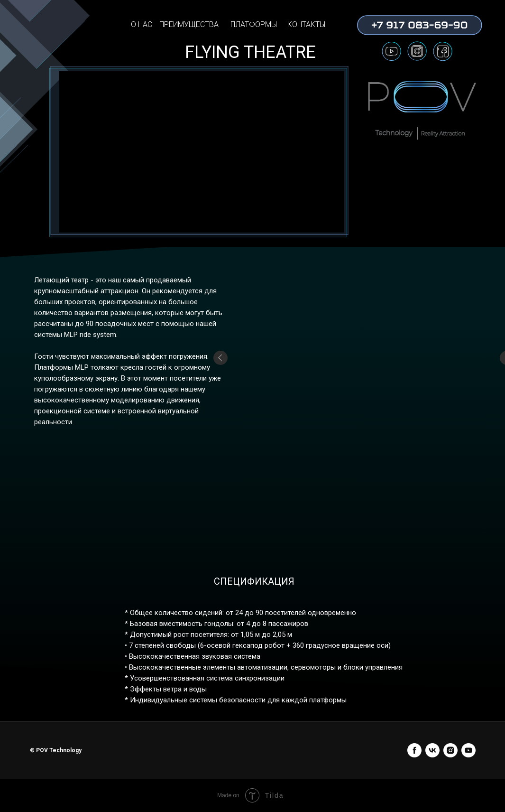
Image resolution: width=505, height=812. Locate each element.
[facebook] (414, 750)
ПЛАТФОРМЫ (254, 24)
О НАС (142, 24)
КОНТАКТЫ (306, 24)
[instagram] (450, 750)
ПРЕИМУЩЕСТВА (189, 24)
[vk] (432, 750)
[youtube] (468, 750)
